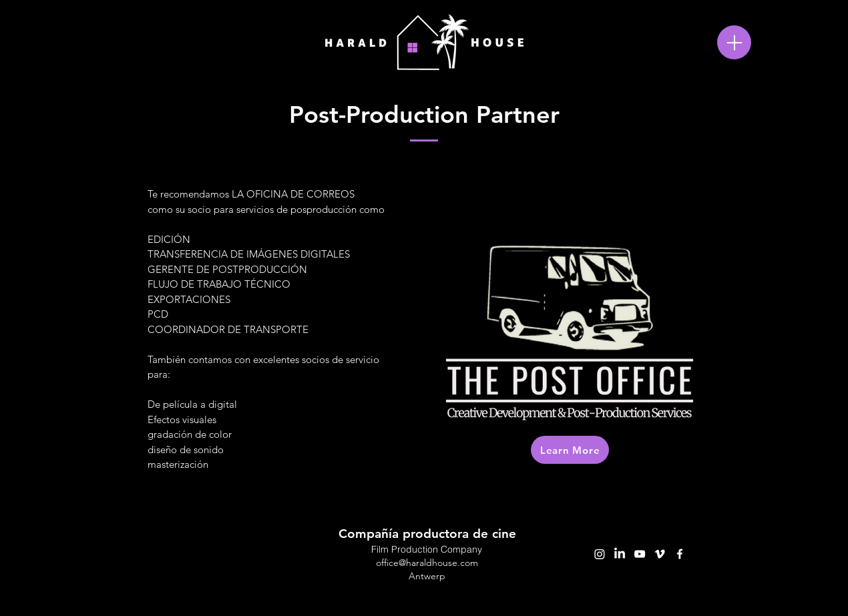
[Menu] (734, 42)
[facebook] (680, 554)
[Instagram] (600, 554)
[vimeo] (660, 554)
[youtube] (640, 554)
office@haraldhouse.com (427, 563)
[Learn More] (570, 450)
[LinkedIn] (620, 554)
